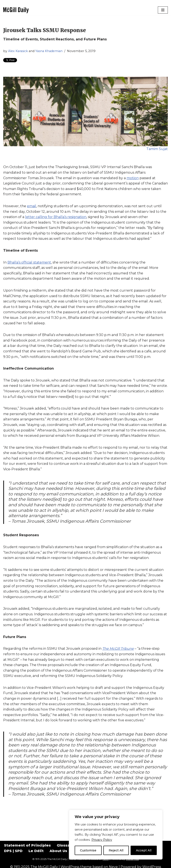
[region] (116, 835)
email (32, 206)
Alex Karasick (18, 51)
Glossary (65, 845)
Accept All (144, 850)
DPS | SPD (13, 851)
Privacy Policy (102, 840)
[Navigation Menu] (163, 10)
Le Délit (36, 851)
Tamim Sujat (157, 149)
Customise (88, 850)
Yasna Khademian (49, 51)
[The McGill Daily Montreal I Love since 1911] (16, 10)
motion (133, 178)
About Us (58, 851)
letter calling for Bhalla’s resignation (56, 217)
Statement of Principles (27, 845)
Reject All (116, 850)
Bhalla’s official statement (29, 262)
